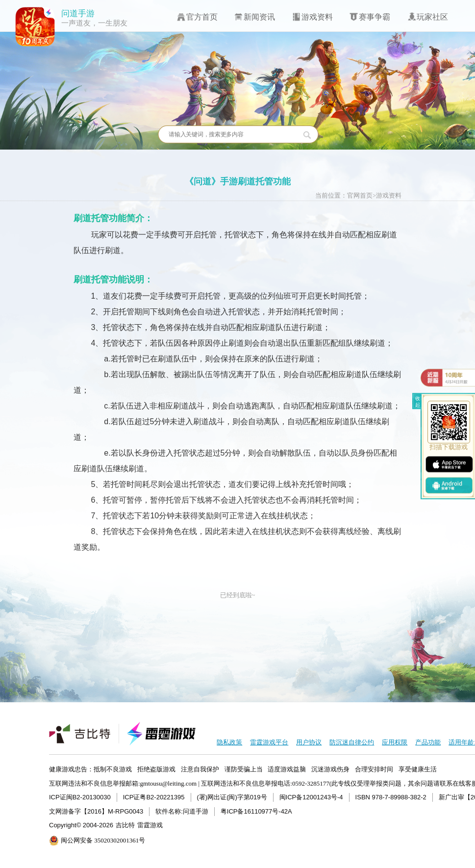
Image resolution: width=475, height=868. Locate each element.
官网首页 (360, 196)
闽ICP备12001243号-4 (311, 797)
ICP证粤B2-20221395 (154, 797)
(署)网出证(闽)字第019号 (232, 797)
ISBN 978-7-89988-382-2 (391, 797)
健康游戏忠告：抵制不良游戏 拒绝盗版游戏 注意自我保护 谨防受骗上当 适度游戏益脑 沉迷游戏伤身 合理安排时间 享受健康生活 (243, 769)
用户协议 (309, 742)
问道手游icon (35, 27)
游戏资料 (389, 196)
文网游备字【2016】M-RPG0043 (96, 811)
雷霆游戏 (150, 825)
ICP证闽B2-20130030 (80, 797)
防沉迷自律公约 (352, 742)
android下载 (449, 485)
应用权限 (395, 742)
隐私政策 (229, 742)
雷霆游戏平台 (269, 742)
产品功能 (428, 742)
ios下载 (449, 464)
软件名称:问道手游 (182, 811)
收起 (418, 402)
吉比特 (125, 825)
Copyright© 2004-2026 (81, 825)
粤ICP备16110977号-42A (256, 811)
